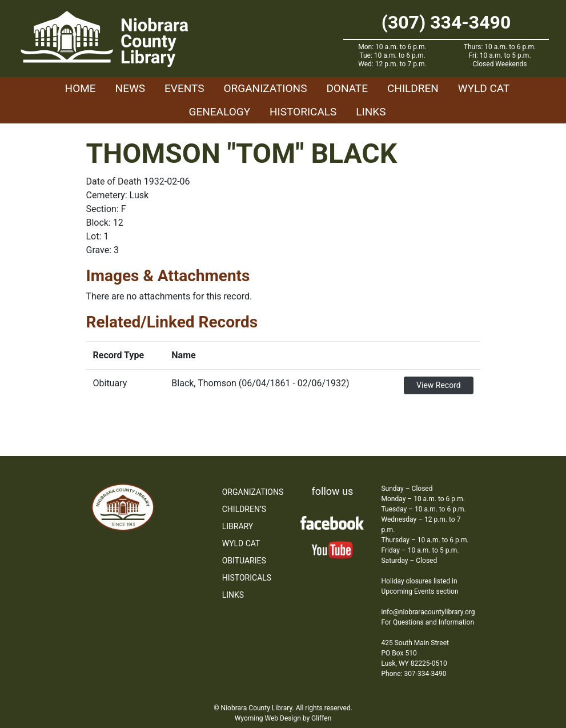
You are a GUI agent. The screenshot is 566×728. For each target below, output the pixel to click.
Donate (347, 88)
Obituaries (244, 561)
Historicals (303, 112)
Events (184, 88)
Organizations (265, 88)
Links (371, 112)
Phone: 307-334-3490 (414, 674)
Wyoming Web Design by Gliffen (283, 718)
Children (413, 88)
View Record (439, 385)
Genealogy (220, 112)
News (131, 88)
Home (81, 88)
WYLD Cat (484, 88)
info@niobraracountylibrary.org (428, 612)
